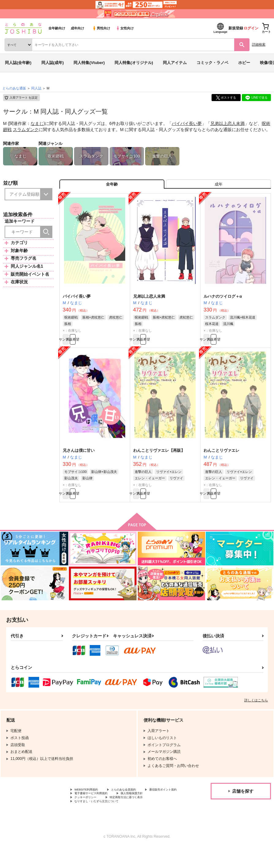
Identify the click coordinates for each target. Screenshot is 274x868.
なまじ (37, 123)
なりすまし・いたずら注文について (104, 821)
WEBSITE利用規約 (90, 801)
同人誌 (36, 88)
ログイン (251, 28)
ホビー (244, 63)
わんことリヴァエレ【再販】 (159, 458)
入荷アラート (21, 98)
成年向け (77, 28)
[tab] (218, 186)
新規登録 (236, 28)
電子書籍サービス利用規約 (146, 806)
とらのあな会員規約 (135, 801)
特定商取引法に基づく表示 (96, 816)
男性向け (101, 28)
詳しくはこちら (256, 711)
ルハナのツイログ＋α (223, 301)
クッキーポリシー (132, 811)
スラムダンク (26, 130)
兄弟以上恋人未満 (227, 123)
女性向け (125, 28)
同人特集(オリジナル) (134, 63)
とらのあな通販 (14, 88)
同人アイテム (175, 63)
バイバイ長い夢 (187, 123)
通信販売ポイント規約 (93, 806)
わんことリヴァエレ (221, 458)
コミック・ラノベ (212, 63)
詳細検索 (259, 44)
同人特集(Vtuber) (89, 63)
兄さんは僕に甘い (79, 458)
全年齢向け (57, 28)
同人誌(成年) (53, 63)
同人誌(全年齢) (18, 63)
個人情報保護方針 (89, 811)
